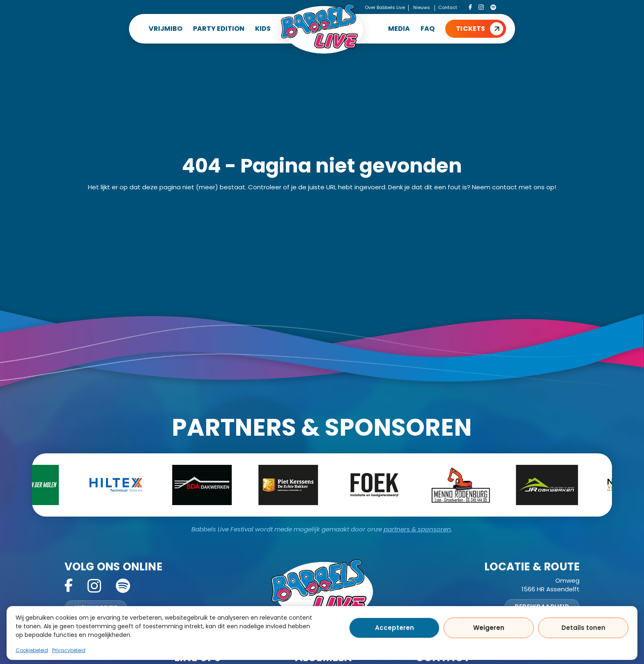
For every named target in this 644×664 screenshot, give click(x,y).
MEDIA (399, 29)
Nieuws (422, 7)
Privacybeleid (69, 650)
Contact (448, 7)
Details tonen (583, 628)
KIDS (263, 29)
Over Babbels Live (385, 7)
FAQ (428, 29)
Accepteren (394, 628)
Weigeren (489, 628)
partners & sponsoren (417, 529)
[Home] (322, 29)
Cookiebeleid (32, 650)
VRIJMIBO (166, 29)
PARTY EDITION (219, 29)
